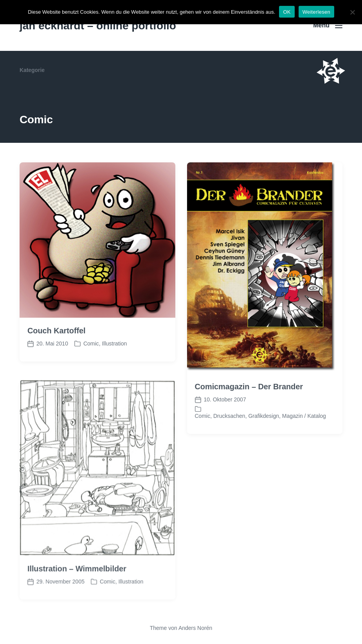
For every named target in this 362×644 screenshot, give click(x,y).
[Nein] (352, 12)
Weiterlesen (316, 12)
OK (287, 12)
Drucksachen (229, 416)
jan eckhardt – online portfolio (98, 26)
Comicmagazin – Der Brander (249, 387)
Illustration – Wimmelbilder (77, 578)
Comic (91, 344)
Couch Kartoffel (57, 331)
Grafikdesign (264, 416)
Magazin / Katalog (304, 416)
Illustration (114, 344)
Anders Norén (195, 628)
